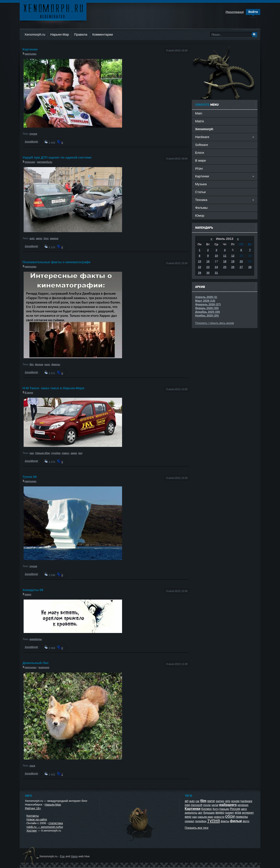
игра (238, 813)
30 (208, 273)
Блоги (200, 153)
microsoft (197, 805)
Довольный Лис (36, 663)
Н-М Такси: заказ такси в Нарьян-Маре (53, 388)
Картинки (30, 49)
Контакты (33, 816)
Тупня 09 (30, 477)
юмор (28, 594)
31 (216, 273)
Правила (81, 34)
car (198, 801)
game (211, 801)
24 (216, 267)
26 (233, 267)
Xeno (74, 856)
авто (39, 238)
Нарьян (224, 809)
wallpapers (228, 805)
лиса (32, 765)
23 (208, 267)
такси (65, 453)
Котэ (216, 809)
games (220, 801)
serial (215, 805)
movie (207, 805)
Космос (206, 809)
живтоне (44, 667)
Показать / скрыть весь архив (214, 323)
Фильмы (201, 208)
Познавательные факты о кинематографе (57, 262)
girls (228, 801)
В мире (29, 392)
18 (225, 261)
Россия (235, 809)
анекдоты (36, 639)
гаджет (230, 813)
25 (225, 267)
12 (233, 256)
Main (199, 113)
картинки (31, 54)
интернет (248, 813)
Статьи (200, 192)
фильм (39, 364)
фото (246, 821)
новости (219, 817)
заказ (74, 453)
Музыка (201, 184)
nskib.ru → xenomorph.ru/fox (45, 827)
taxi (80, 453)
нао (32, 453)
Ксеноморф (53, 11)
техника (30, 162)
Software (202, 145)
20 (241, 261)
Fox (62, 856)
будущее (209, 813)
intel (187, 805)
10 (216, 256)
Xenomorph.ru (35, 34)
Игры (199, 168)
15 (199, 261)
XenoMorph (31, 141)
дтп (46, 238)
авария (54, 238)
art (187, 801)
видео (220, 813)
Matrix (200, 121)
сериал (190, 821)
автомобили (45, 162)
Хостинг (32, 831)
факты (56, 364)
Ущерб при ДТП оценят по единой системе (57, 157)
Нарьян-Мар (60, 34)
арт (200, 813)
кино (47, 364)
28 (250, 267)
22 (199, 267)
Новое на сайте (37, 819)
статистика (56, 823)
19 (233, 261)
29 (199, 273)
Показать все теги (197, 828)
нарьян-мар (205, 817)
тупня (33, 134)
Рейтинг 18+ (33, 808)
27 (241, 267)
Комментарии (103, 34)
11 (225, 256)
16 (208, 261)
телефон (201, 821)
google (235, 801)
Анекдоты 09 (33, 590)
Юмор (200, 215)
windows (243, 805)
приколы (242, 817)
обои (230, 816)
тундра (56, 453)
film (31, 364)
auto (32, 238)
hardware (246, 801)
